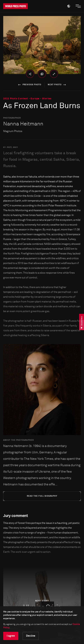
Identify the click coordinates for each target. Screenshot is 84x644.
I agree (11, 636)
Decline (31, 636)
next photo (57, 85)
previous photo (29, 85)
